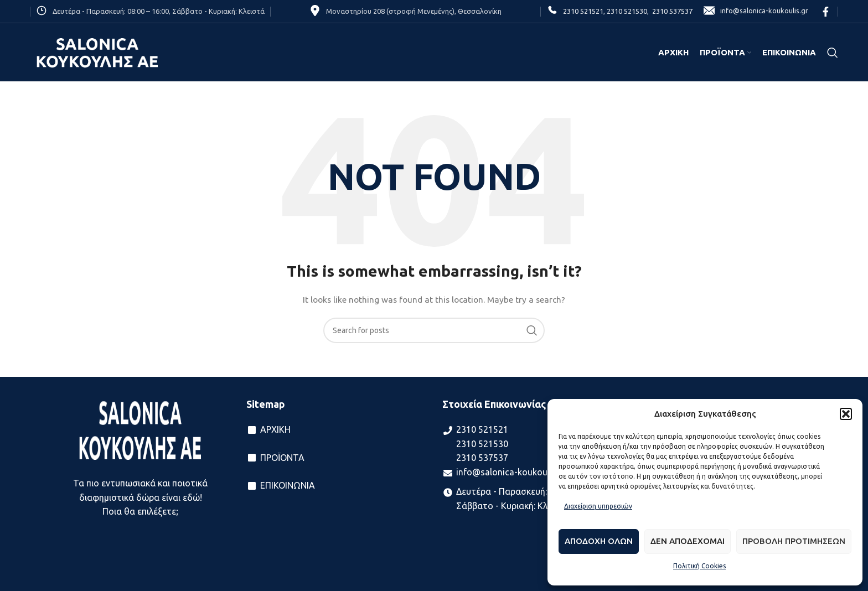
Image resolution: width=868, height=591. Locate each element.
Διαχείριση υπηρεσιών (598, 506)
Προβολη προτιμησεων (794, 541)
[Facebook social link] (826, 12)
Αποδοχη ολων (599, 541)
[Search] (833, 53)
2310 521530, (627, 11)
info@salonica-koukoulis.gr (756, 11)
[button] (846, 414)
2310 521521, (584, 11)
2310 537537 (671, 11)
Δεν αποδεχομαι (688, 541)
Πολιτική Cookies (699, 566)
